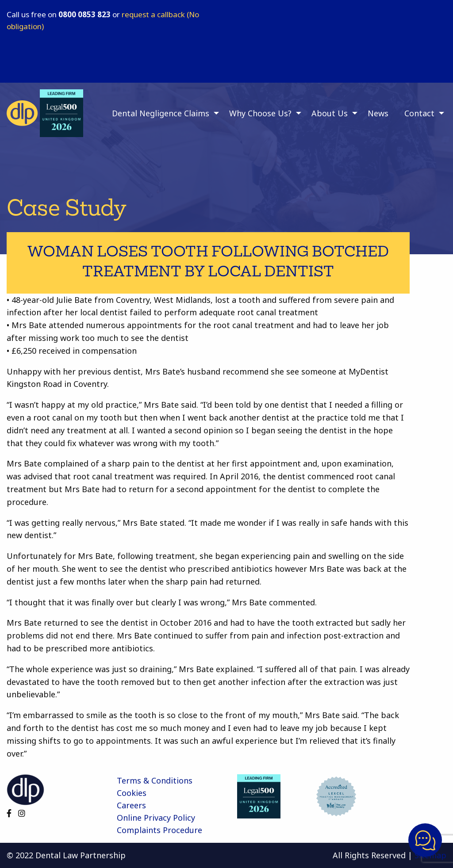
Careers (131, 805)
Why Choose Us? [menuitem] (260, 113)
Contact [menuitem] (419, 113)
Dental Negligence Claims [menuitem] (161, 113)
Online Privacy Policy (156, 818)
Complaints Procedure (159, 830)
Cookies (132, 793)
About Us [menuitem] (330, 113)
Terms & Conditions (155, 780)
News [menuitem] (378, 113)
